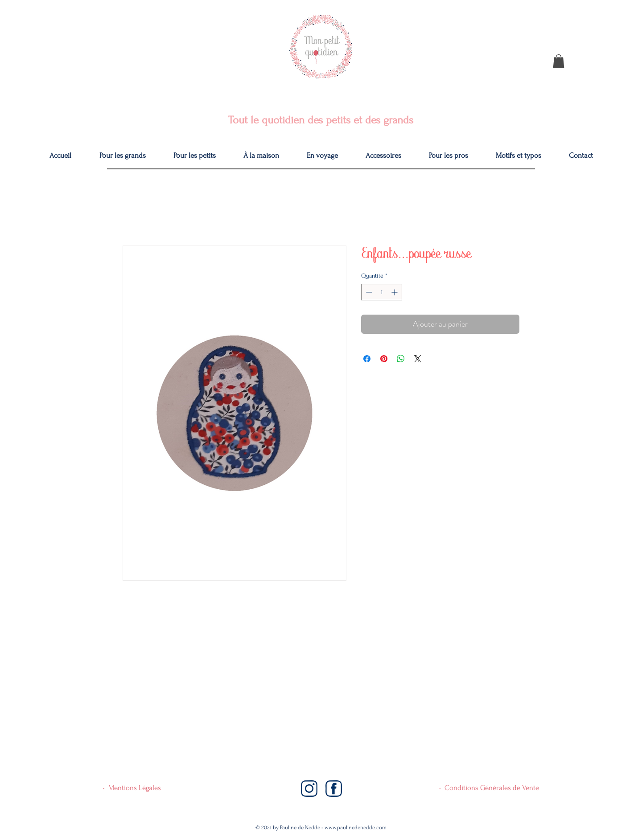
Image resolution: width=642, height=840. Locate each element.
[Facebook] (334, 789)
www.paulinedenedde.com (356, 828)
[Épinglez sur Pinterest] (384, 359)
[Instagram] (309, 789)
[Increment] (395, 292)
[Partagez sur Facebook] (367, 359)
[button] (559, 61)
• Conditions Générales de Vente (489, 788)
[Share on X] (418, 359)
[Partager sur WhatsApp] (401, 359)
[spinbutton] (382, 292)
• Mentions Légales (132, 788)
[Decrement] (368, 292)
